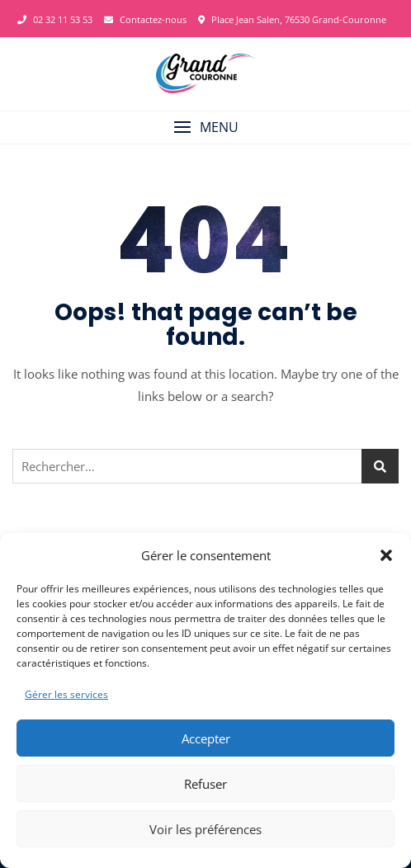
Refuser (205, 784)
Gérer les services (66, 694)
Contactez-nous (145, 19)
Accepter (206, 738)
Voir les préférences (205, 829)
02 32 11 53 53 (55, 19)
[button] (386, 555)
